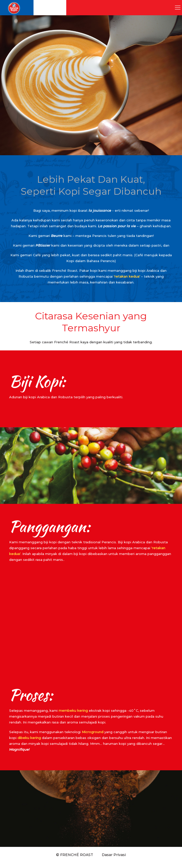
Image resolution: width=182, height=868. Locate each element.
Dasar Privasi (114, 855)
